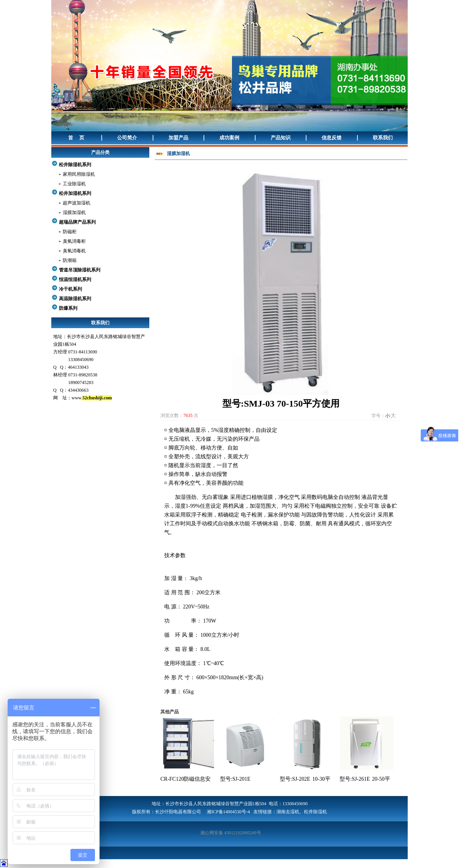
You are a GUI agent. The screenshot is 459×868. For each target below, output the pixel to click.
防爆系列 (68, 308)
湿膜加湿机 (74, 213)
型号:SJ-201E (235, 779)
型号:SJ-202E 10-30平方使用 (305, 780)
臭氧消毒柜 (74, 241)
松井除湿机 (315, 812)
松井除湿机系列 (75, 165)
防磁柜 (70, 232)
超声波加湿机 (77, 203)
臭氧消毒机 (74, 251)
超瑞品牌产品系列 (77, 222)
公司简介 (127, 138)
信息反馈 (332, 138)
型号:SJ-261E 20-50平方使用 (365, 780)
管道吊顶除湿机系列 (80, 270)
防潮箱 (70, 260)
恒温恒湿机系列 (75, 280)
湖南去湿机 (288, 812)
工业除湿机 (74, 184)
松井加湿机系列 (75, 193)
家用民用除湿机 (79, 174)
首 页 (76, 138)
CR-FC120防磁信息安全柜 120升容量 (185, 780)
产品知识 (281, 138)
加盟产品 (178, 138)
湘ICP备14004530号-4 (228, 812)
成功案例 (229, 138)
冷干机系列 (70, 289)
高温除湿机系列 (75, 299)
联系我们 (383, 138)
